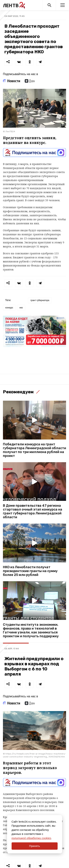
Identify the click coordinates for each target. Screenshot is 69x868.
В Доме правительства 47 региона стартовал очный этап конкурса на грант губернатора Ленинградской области (33, 511)
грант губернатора (40, 300)
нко (21, 308)
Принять (34, 846)
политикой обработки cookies (31, 838)
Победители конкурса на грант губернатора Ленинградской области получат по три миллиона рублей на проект (34, 450)
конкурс (9, 308)
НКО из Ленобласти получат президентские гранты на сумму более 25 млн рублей (30, 571)
